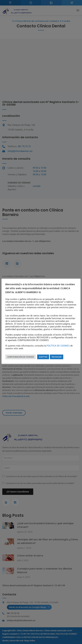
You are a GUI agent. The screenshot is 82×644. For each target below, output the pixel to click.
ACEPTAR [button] (43, 357)
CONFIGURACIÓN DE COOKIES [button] (20, 357)
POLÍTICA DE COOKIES (58, 346)
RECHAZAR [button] (57, 357)
